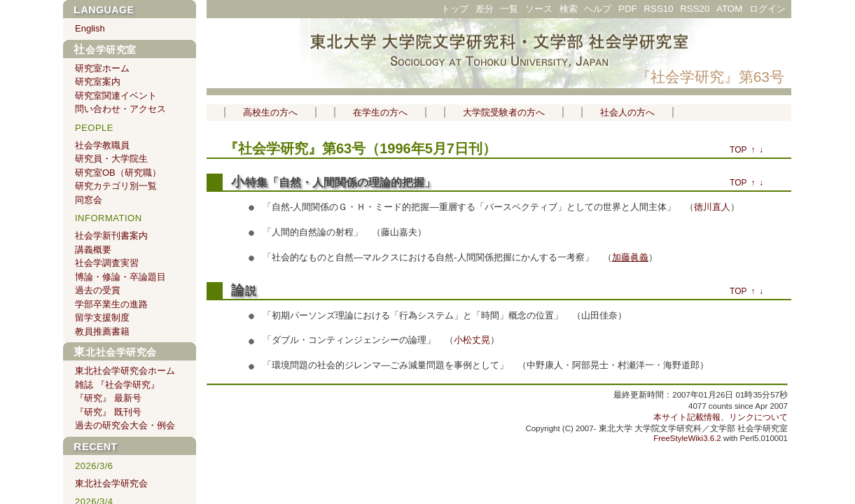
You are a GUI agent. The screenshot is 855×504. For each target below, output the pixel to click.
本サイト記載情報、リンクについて (721, 417)
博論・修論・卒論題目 (120, 277)
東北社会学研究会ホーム (125, 371)
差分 (485, 9)
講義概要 (93, 250)
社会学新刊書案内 (111, 236)
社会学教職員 (102, 145)
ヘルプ (598, 9)
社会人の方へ (627, 112)
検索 (569, 9)
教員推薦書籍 (102, 331)
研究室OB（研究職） (118, 173)
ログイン (767, 9)
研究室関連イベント (116, 96)
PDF (628, 9)
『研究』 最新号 (108, 398)
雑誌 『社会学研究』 (117, 385)
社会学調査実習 (107, 263)
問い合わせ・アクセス (120, 109)
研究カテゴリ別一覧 (116, 186)
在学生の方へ (380, 112)
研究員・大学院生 (111, 159)
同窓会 (89, 200)
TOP (738, 150)
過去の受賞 (98, 290)
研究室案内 (98, 82)
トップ (455, 9)
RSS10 (658, 9)
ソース (539, 9)
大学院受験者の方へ (504, 112)
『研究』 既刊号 (108, 412)
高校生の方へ (270, 112)
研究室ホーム (102, 68)
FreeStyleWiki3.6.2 (687, 438)
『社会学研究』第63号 (710, 77)
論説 (244, 291)
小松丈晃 (472, 340)
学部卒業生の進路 (111, 304)
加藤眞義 (630, 257)
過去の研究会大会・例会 (125, 425)
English (90, 28)
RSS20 (695, 9)
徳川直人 (712, 207)
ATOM (729, 9)
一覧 (509, 9)
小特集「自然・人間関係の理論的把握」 (333, 182)
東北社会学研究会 (115, 352)
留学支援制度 (102, 317)
